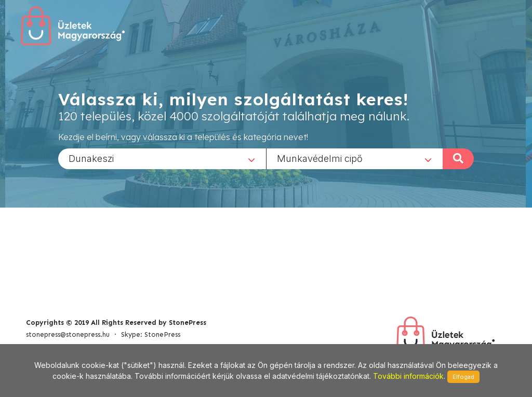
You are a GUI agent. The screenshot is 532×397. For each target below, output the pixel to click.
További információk (408, 376)
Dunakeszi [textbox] (91, 158)
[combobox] (162, 158)
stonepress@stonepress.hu (68, 334)
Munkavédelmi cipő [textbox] (320, 158)
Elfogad (463, 377)
